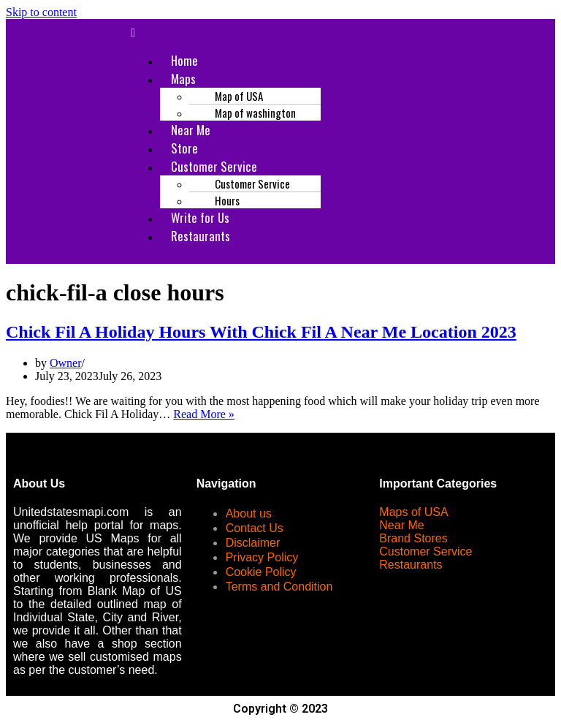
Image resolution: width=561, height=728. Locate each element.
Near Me (401, 525)
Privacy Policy (262, 557)
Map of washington (255, 113)
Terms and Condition (279, 587)
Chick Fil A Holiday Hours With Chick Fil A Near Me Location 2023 (261, 332)
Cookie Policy (261, 572)
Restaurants (201, 236)
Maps (183, 79)
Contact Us (255, 528)
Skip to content (41, 12)
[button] (338, 33)
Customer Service (425, 551)
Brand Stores (413, 538)
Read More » (204, 414)
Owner (66, 363)
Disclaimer (253, 543)
